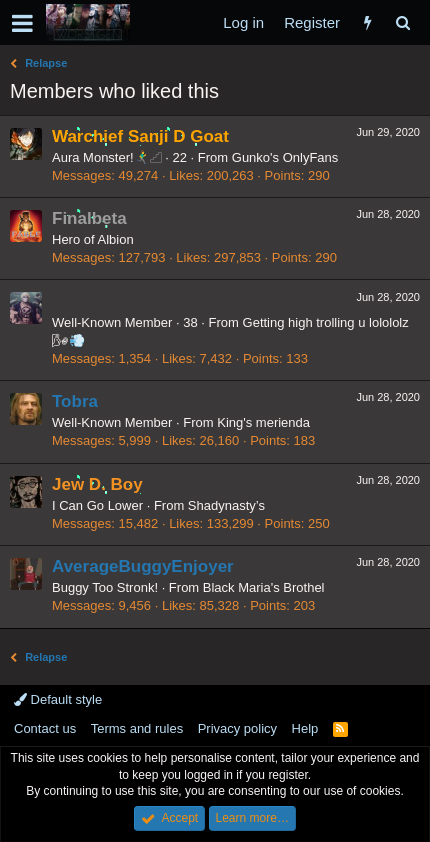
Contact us (45, 728)
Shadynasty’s (226, 505)
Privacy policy (237, 728)
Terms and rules (137, 728)
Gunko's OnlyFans (285, 157)
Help (305, 728)
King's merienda (263, 422)
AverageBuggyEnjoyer (143, 566)
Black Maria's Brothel (264, 587)
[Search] (402, 22)
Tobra (75, 401)
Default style (58, 699)
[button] (22, 23)
